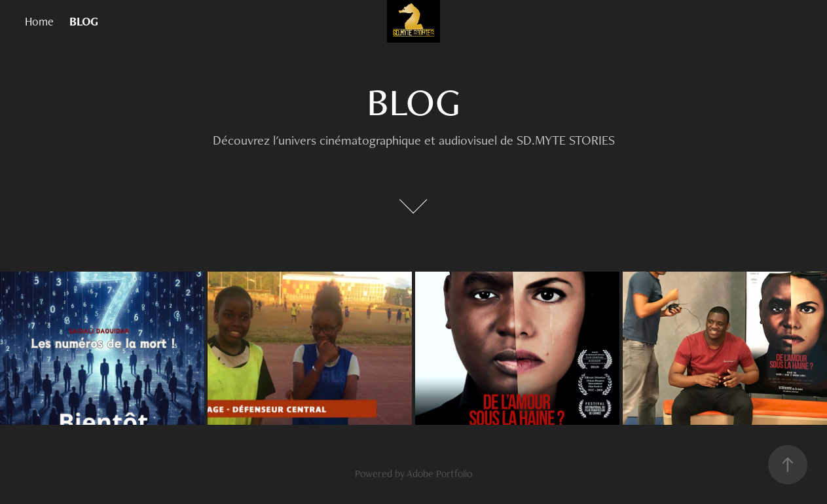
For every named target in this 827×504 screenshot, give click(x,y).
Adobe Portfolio (439, 474)
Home (39, 21)
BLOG (84, 21)
